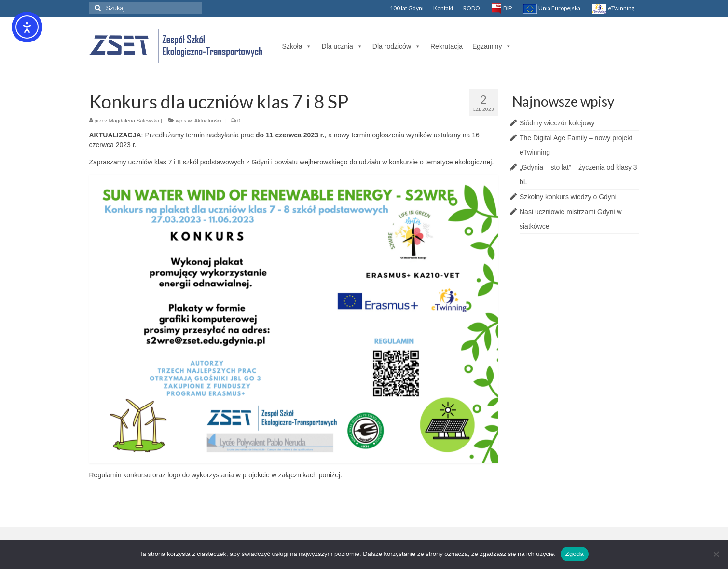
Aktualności (208, 121)
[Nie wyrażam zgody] (716, 554)
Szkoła (297, 46)
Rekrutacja (446, 46)
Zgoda (575, 554)
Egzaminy (492, 46)
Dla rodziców (397, 46)
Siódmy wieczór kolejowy (557, 123)
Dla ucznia (342, 46)
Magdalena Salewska (134, 121)
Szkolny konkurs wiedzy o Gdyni (568, 197)
